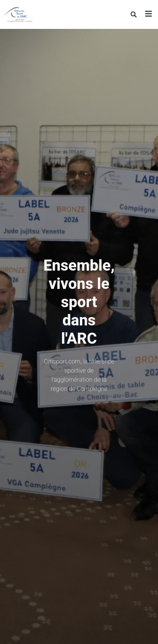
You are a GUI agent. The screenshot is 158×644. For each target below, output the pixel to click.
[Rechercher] (133, 14)
